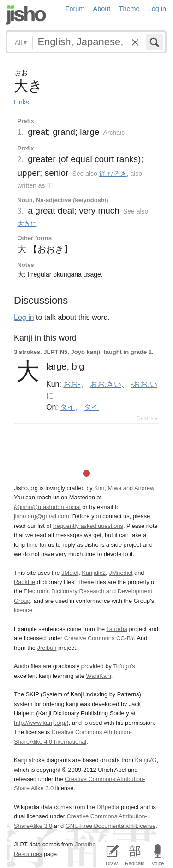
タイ (91, 407)
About (102, 9)
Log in (157, 9)
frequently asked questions (88, 526)
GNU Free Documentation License (111, 826)
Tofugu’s (124, 666)
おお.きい (106, 384)
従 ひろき (113, 174)
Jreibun (47, 648)
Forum (75, 9)
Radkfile (24, 582)
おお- (72, 384)
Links (21, 102)
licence (23, 610)
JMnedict (121, 573)
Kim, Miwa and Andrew (124, 488)
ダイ (67, 407)
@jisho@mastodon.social (47, 507)
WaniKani (99, 676)
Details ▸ (147, 418)
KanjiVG (146, 760)
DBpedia (108, 807)
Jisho (26, 15)
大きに (27, 224)
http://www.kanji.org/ (40, 723)
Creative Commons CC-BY (99, 638)
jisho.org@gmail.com (42, 516)
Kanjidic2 (94, 573)
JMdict (70, 573)
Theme (129, 9)
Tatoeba (117, 629)
